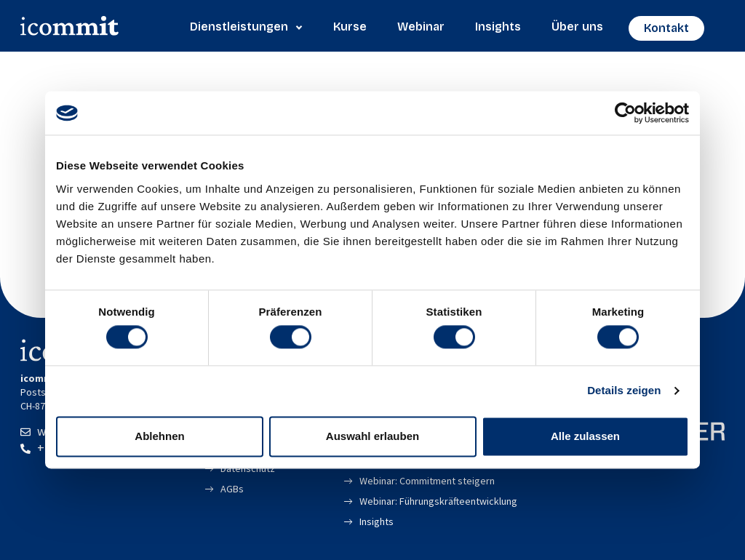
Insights (498, 27)
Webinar (421, 27)
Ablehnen (159, 436)
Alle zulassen (585, 436)
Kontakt (666, 28)
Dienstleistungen (246, 27)
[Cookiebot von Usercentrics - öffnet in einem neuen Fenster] (625, 113)
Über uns (577, 27)
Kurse (350, 27)
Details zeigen (624, 391)
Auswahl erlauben (372, 436)
